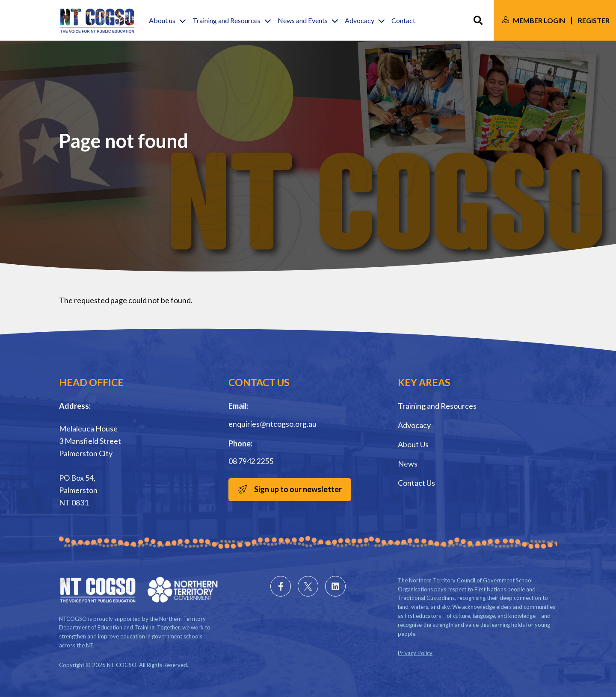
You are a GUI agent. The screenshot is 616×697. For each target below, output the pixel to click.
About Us (413, 444)
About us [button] (162, 20)
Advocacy (414, 425)
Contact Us (416, 483)
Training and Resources (437, 406)
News (408, 464)
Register (594, 20)
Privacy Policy (415, 653)
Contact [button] (403, 20)
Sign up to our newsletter (298, 489)
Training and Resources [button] (227, 20)
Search (478, 20)
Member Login (539, 20)
